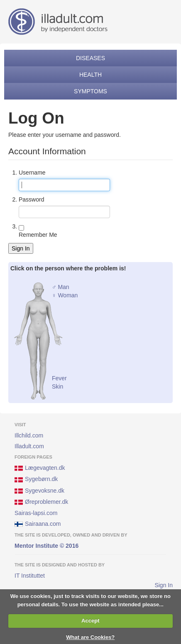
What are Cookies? (90, 637)
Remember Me (38, 235)
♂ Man (61, 287)
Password (31, 199)
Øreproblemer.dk (41, 502)
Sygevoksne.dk (39, 491)
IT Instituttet (30, 576)
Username (32, 173)
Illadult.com (29, 446)
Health (90, 75)
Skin (57, 386)
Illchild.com (29, 435)
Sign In (21, 248)
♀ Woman (65, 295)
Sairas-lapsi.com (36, 513)
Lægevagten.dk (40, 468)
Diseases (90, 58)
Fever (59, 378)
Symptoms (90, 91)
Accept (90, 621)
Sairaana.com (38, 524)
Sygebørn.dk (36, 480)
